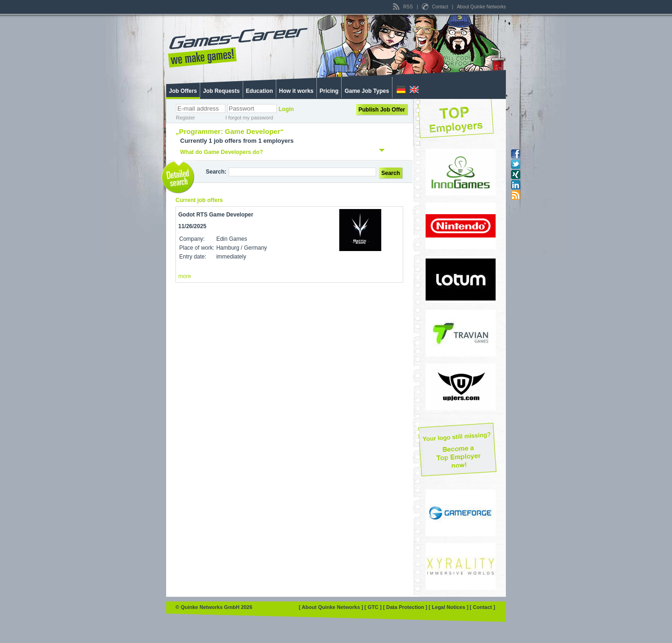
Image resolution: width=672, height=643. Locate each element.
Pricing (329, 91)
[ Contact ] (483, 607)
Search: (216, 172)
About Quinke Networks (481, 7)
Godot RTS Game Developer (216, 215)
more (185, 276)
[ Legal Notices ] (449, 607)
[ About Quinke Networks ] (332, 607)
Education (259, 91)
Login (286, 109)
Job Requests (221, 91)
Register (185, 118)
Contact (436, 7)
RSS (403, 7)
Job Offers (183, 91)
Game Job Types (367, 91)
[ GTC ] (374, 607)
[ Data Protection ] (406, 607)
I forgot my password (249, 118)
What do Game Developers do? (221, 152)
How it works (296, 91)
